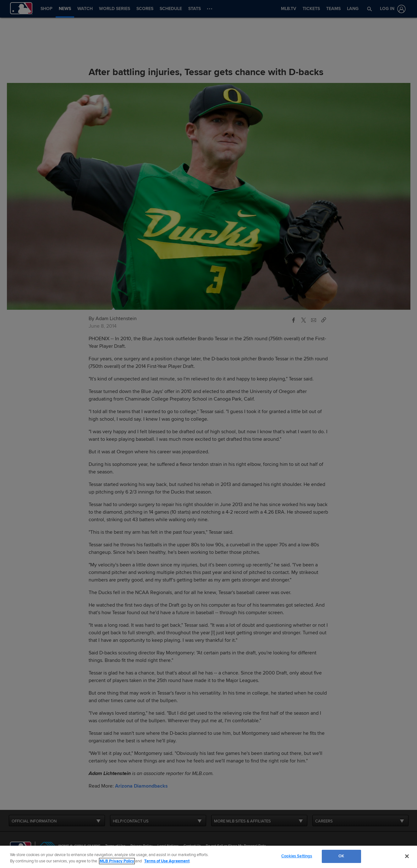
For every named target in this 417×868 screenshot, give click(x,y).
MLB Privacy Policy (117, 861)
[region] (208, 857)
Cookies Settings (297, 856)
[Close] (407, 856)
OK (341, 856)
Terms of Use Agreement (167, 861)
